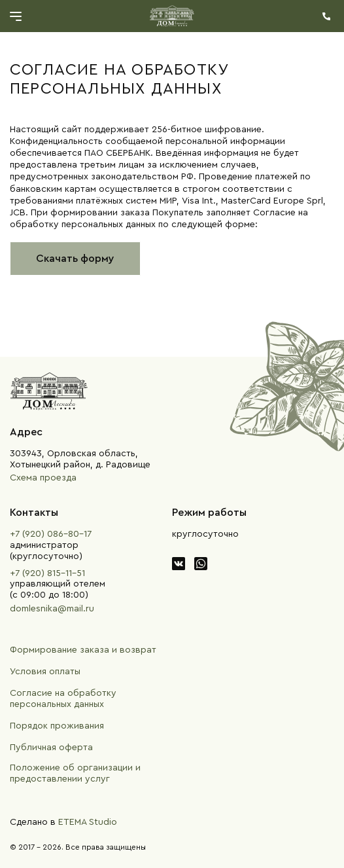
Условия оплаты (45, 672)
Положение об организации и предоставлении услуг (75, 773)
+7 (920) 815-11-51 (47, 573)
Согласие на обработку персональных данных (63, 699)
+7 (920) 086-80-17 (51, 534)
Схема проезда (43, 478)
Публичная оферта (51, 748)
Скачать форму (75, 259)
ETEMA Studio (88, 822)
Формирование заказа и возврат (83, 650)
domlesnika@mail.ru (52, 609)
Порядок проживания (57, 726)
